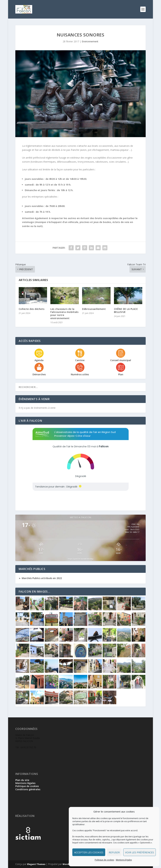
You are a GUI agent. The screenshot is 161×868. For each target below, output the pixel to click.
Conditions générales (28, 789)
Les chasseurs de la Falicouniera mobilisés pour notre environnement (64, 314)
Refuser (114, 852)
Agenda (39, 360)
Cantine (80, 360)
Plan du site (22, 780)
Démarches (39, 374)
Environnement (90, 41)
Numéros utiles (80, 374)
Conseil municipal (121, 360)
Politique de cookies (104, 860)
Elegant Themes (36, 864)
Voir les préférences (140, 852)
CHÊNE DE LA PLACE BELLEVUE (126, 310)
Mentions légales (124, 860)
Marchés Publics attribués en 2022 (41, 578)
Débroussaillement (94, 309)
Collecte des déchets (32, 309)
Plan (121, 374)
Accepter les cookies (89, 852)
